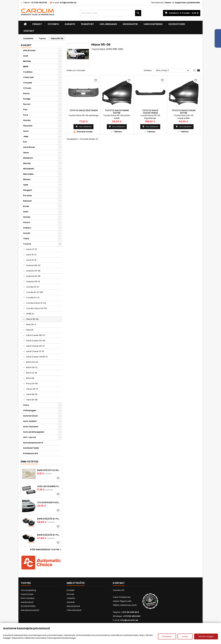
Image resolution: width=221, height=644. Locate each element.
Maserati (28, 158)
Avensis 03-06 (33, 271)
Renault (27, 201)
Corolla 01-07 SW (35, 292)
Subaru (27, 228)
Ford (26, 115)
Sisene (168, 3)
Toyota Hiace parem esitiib (117, 112)
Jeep (26, 136)
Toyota (27, 244)
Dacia (26, 93)
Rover (26, 206)
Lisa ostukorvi (83, 127)
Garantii (70, 24)
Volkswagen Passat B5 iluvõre (49, 502)
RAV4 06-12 (32, 367)
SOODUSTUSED (177, 24)
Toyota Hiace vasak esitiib (184, 112)
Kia (25, 142)
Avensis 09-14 (33, 281)
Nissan (27, 179)
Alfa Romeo (29, 50)
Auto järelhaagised (34, 432)
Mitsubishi (29, 169)
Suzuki (27, 233)
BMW (26, 67)
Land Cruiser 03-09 (36, 341)
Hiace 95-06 (32, 319)
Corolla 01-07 (33, 287)
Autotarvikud (30, 416)
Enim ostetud (30, 462)
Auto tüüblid (30, 421)
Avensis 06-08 (33, 276)
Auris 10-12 (31, 255)
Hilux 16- (30, 330)
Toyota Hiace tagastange (150, 112)
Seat (26, 212)
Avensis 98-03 (33, 265)
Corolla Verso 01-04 (36, 303)
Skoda (27, 217)
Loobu (185, 636)
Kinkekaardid (31, 453)
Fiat (25, 110)
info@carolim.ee (68, 3)
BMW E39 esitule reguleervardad (49, 470)
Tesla (26, 238)
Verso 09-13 (32, 389)
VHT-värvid (29, 437)
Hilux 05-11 (31, 324)
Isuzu (26, 131)
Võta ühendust (74, 610)
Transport (87, 24)
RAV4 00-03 (32, 362)
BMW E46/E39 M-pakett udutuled (49, 519)
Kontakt (29, 31)
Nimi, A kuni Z (173, 71)
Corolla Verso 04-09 (36, 308)
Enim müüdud (28, 598)
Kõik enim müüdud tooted (46, 550)
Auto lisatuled (31, 427)
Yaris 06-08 (32, 400)
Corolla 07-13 (33, 298)
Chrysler (28, 83)
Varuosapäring (153, 24)
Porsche (27, 196)
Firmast (37, 24)
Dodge (27, 99)
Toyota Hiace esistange (84, 110)
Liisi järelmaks (108, 24)
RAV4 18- (31, 378)
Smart (27, 222)
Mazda (27, 163)
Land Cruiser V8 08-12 (37, 357)
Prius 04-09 (32, 384)
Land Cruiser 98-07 (36, 335)
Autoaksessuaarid (33, 443)
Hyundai (28, 126)
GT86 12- (30, 314)
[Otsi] (110, 13)
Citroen (27, 88)
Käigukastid (130, 24)
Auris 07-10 (32, 249)
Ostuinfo (53, 24)
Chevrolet (28, 77)
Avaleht (26, 45)
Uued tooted (27, 594)
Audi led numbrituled (49, 486)
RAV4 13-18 (32, 373)
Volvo (26, 405)
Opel (26, 185)
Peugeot (28, 190)
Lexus (26, 153)
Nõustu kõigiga (206, 636)
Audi (26, 56)
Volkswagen (30, 410)
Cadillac (28, 72)
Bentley (27, 61)
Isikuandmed (73, 606)
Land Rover (29, 147)
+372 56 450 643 (39, 3)
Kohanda (167, 636)
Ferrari (27, 104)
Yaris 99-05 (32, 394)
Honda (27, 120)
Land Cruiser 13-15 (35, 351)
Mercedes (28, 174)
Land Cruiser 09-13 (35, 346)
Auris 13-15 (31, 260)
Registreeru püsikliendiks (188, 3)
